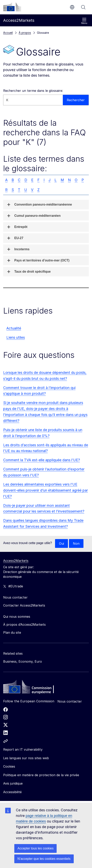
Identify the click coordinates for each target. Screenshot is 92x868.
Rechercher (83, 7)
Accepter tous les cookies (35, 848)
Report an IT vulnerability (23, 749)
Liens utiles (16, 337)
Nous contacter (70, 701)
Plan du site (12, 632)
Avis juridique (13, 783)
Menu (84, 21)
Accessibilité (12, 792)
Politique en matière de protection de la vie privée (41, 775)
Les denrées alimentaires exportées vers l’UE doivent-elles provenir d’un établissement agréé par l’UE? (46, 490)
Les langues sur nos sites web (26, 758)
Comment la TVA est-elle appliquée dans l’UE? (42, 460)
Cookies (9, 766)
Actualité (14, 328)
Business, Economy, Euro (23, 661)
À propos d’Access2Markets (24, 625)
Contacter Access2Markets (24, 605)
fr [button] (72, 7)
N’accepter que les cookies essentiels (44, 859)
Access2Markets (16, 561)
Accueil (8, 33)
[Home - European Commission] (32, 688)
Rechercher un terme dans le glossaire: (33, 91)
